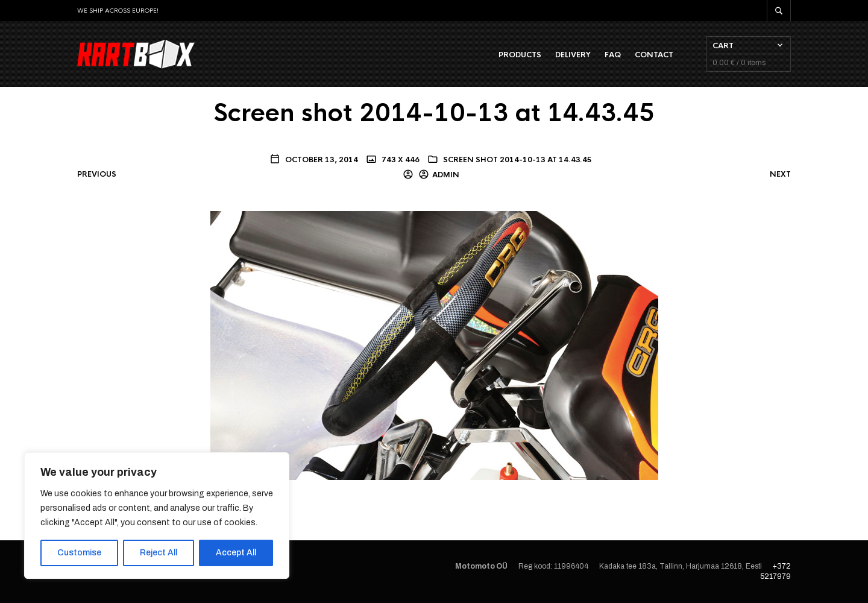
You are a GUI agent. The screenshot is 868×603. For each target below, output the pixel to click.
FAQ (613, 55)
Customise (79, 553)
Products (520, 55)
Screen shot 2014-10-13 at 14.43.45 (517, 160)
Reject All (159, 553)
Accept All (236, 553)
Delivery (573, 55)
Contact (654, 55)
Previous (97, 174)
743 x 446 (400, 160)
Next (780, 174)
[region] (157, 516)
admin (446, 175)
